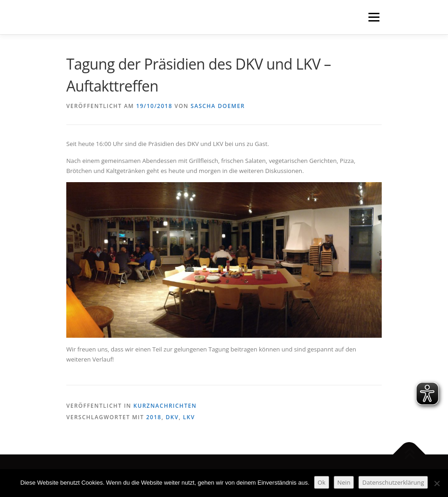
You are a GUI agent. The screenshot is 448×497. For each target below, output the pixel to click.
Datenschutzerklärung (393, 482)
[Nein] (437, 483)
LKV (189, 417)
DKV (172, 417)
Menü (374, 17)
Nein (344, 482)
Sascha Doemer (218, 106)
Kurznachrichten (165, 406)
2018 (154, 417)
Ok (322, 482)
